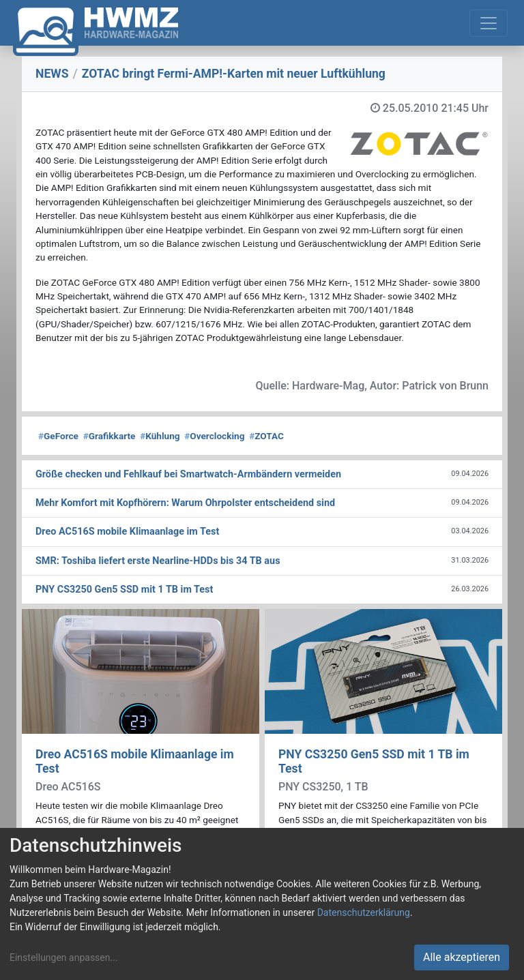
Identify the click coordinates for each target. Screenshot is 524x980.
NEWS (52, 74)
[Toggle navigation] (489, 23)
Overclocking (214, 436)
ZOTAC (266, 436)
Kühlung (160, 436)
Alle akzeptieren (462, 957)
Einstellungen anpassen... (64, 957)
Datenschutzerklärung (364, 912)
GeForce (58, 436)
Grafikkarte (110, 436)
